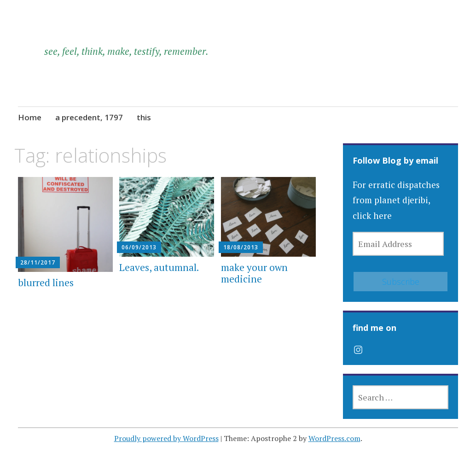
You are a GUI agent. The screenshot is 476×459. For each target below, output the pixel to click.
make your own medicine (254, 273)
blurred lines (46, 282)
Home (30, 117)
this (144, 117)
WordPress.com (334, 438)
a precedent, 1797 (89, 117)
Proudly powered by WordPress (166, 438)
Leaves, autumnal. (159, 267)
